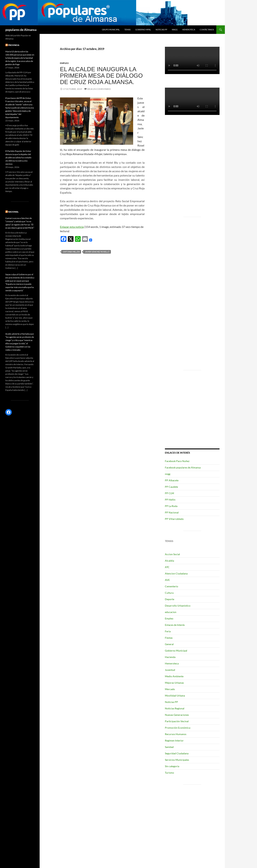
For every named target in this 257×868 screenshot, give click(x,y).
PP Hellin (170, 500)
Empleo (64, 63)
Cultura (169, 593)
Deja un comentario (99, 89)
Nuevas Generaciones (177, 715)
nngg (175, 30)
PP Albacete (172, 480)
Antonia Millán (71, 252)
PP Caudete (171, 487)
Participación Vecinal (177, 721)
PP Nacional (172, 512)
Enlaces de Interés (175, 625)
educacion (171, 612)
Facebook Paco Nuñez (177, 461)
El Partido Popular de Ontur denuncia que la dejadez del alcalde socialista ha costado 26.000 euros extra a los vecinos (18, 157)
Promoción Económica (178, 728)
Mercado (170, 689)
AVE (167, 580)
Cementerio (172, 586)
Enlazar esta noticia (72, 227)
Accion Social (172, 554)
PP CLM (169, 493)
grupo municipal (111, 30)
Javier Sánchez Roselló (97, 252)
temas (128, 30)
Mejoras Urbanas (174, 683)
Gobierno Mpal (143, 30)
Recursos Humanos (176, 734)
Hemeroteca (189, 30)
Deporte (170, 599)
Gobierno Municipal (176, 651)
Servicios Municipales (177, 760)
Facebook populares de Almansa (183, 467)
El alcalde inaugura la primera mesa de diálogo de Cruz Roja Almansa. (101, 76)
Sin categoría (172, 766)
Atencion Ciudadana (176, 573)
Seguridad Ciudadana (177, 753)
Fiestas (169, 638)
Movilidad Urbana (175, 696)
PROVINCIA (14, 45)
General (169, 644)
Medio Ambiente (174, 676)
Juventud (170, 670)
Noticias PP (161, 30)
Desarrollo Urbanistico (178, 606)
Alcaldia (169, 561)
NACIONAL (13, 212)
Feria (168, 631)
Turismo (169, 773)
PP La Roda (171, 506)
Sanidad (169, 747)
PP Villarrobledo (174, 519)
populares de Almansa (21, 30)
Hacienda (170, 657)
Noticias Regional (175, 708)
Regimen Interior (174, 740)
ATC (167, 567)
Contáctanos (207, 30)
